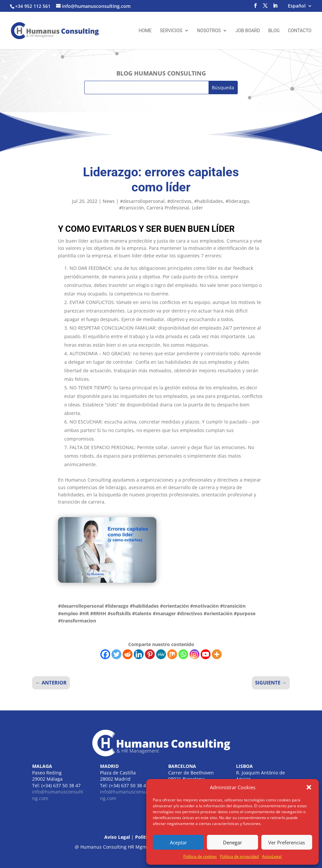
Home (145, 31)
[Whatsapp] (183, 654)
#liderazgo (237, 201)
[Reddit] (128, 654)
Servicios (171, 31)
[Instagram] (194, 654)
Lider (197, 208)
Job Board (248, 31)
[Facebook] (105, 654)
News (109, 201)
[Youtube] (206, 654)
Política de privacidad (239, 856)
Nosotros (209, 31)
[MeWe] (161, 654)
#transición (131, 208)
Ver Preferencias (287, 842)
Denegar (232, 842)
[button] (309, 787)
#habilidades (209, 201)
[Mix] (172, 654)
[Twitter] (116, 654)
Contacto (300, 31)
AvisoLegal (272, 856)
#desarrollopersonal (142, 201)
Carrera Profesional (168, 208)
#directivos (179, 201)
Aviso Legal (117, 837)
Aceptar (178, 842)
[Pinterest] (150, 654)
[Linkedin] (139, 654)
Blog (274, 31)
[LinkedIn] (275, 8)
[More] (217, 654)
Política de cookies (200, 856)
